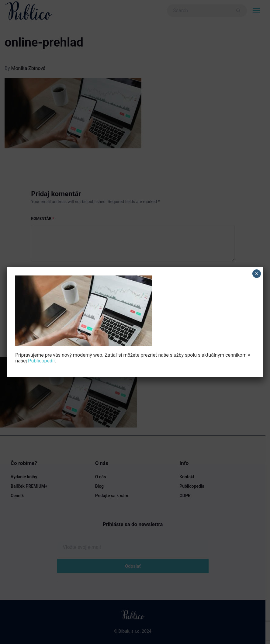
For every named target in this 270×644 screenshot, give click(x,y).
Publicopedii (41, 361)
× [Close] (256, 274)
